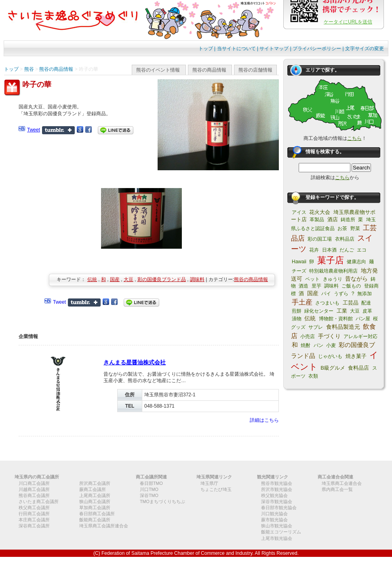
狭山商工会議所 (95, 501)
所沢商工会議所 (95, 483)
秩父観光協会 (274, 495)
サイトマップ (274, 49)
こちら (354, 138)
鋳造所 (348, 220)
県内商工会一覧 (337, 489)
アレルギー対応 (360, 336)
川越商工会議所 (34, 489)
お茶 (342, 228)
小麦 (331, 345)
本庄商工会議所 (34, 520)
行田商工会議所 (34, 514)
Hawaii (299, 262)
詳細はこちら (264, 420)
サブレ (316, 327)
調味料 (197, 279)
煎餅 (297, 311)
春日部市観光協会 (279, 508)
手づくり (329, 336)
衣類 (313, 376)
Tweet (34, 130)
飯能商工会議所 (95, 520)
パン (318, 345)
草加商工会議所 (95, 508)
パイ (326, 294)
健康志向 (356, 262)
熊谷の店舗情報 (255, 70)
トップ (206, 49)
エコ (362, 250)
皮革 (367, 311)
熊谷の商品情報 (209, 70)
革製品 (317, 220)
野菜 (355, 228)
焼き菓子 (356, 356)
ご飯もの (351, 286)
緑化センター (319, 311)
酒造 (303, 286)
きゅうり (333, 279)
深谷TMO (149, 495)
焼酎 (306, 345)
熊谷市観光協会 (277, 483)
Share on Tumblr (58, 130)
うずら (341, 294)
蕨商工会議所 (93, 489)
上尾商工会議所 (95, 495)
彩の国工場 (320, 239)
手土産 (302, 302)
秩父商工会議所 (34, 508)
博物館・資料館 (336, 319)
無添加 (365, 294)
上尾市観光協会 (277, 538)
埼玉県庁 (209, 483)
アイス (299, 212)
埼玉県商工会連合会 (342, 483)
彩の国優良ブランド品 (162, 279)
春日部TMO (151, 483)
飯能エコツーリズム (281, 532)
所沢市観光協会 (277, 489)
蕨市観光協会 (274, 520)
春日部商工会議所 (97, 514)
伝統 (92, 279)
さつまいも (327, 303)
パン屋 (363, 319)
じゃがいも (330, 356)
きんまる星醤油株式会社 (135, 362)
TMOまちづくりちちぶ (162, 501)
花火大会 (320, 212)
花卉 (314, 250)
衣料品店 (345, 239)
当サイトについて (236, 49)
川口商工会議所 (34, 483)
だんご (347, 250)
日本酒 (329, 250)
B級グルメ (333, 368)
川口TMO (149, 489)
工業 (342, 311)
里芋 (316, 286)
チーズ (299, 271)
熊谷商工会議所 (34, 495)
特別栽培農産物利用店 (333, 271)
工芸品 (351, 303)
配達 (366, 303)
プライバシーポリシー (317, 49)
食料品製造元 (343, 327)
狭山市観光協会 (277, 526)
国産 (115, 279)
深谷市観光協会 (277, 501)
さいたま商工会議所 (39, 501)
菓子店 (331, 260)
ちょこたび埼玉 (216, 489)
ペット (312, 279)
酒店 (333, 219)
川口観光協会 (274, 514)
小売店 (308, 336)
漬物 (297, 319)
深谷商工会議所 (34, 526)
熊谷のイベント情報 (158, 70)
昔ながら (356, 279)
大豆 (129, 279)
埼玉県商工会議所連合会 (104, 526)
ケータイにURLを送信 (348, 22)
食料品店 (358, 368)
